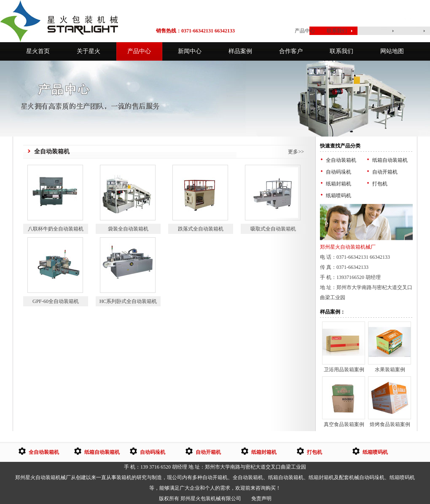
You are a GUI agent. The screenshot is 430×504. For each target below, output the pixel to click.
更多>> (296, 152)
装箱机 (124, 477)
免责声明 (261, 499)
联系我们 (337, 31)
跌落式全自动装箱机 (201, 229)
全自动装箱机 (341, 160)
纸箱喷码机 (339, 196)
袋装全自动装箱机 (128, 229)
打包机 (380, 184)
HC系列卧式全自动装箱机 (128, 301)
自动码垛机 (339, 172)
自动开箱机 (385, 172)
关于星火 (89, 51)
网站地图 (392, 51)
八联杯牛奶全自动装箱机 (56, 229)
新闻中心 (190, 51)
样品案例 (240, 51)
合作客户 (291, 51)
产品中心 (305, 31)
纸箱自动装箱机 (390, 160)
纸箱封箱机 (339, 184)
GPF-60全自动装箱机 (56, 301)
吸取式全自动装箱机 (273, 229)
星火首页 (270, 31)
